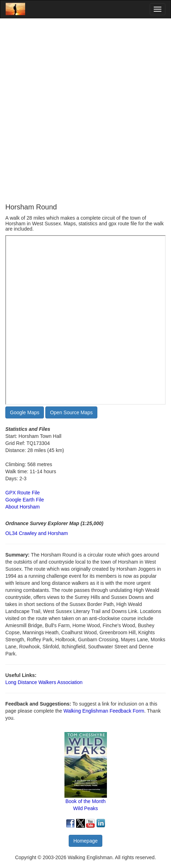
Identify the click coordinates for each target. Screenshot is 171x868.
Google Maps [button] (25, 412)
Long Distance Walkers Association (44, 682)
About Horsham (22, 507)
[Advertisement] (85, 111)
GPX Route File (22, 493)
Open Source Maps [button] (71, 412)
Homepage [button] (85, 841)
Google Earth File (25, 500)
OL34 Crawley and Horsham (37, 533)
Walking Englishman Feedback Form (104, 711)
